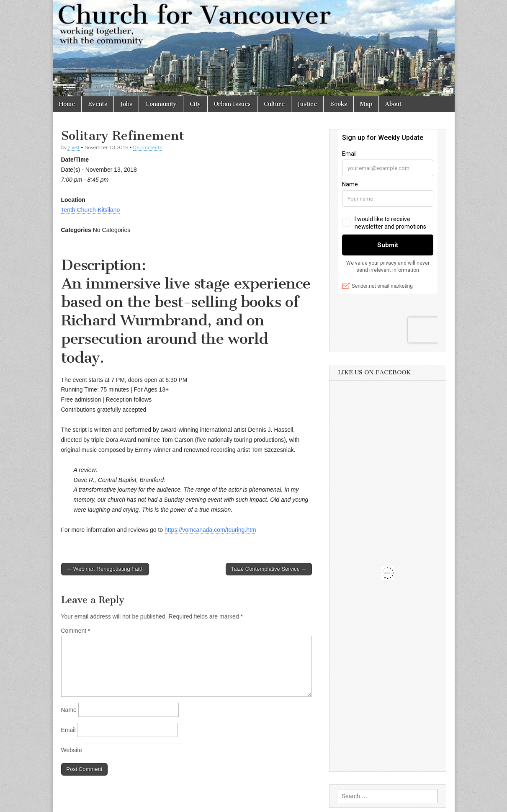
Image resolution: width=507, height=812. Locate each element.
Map (366, 104)
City (195, 104)
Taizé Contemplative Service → (269, 569)
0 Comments (147, 147)
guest (73, 147)
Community (161, 104)
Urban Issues (232, 104)
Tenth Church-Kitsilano (91, 210)
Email (68, 730)
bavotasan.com (428, 803)
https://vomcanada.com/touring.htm (210, 530)
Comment (76, 631)
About (393, 104)
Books (338, 104)
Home (67, 104)
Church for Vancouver (125, 803)
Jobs (126, 104)
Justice (307, 104)
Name (69, 710)
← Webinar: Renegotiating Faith (105, 569)
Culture (274, 104)
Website (72, 750)
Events (98, 104)
